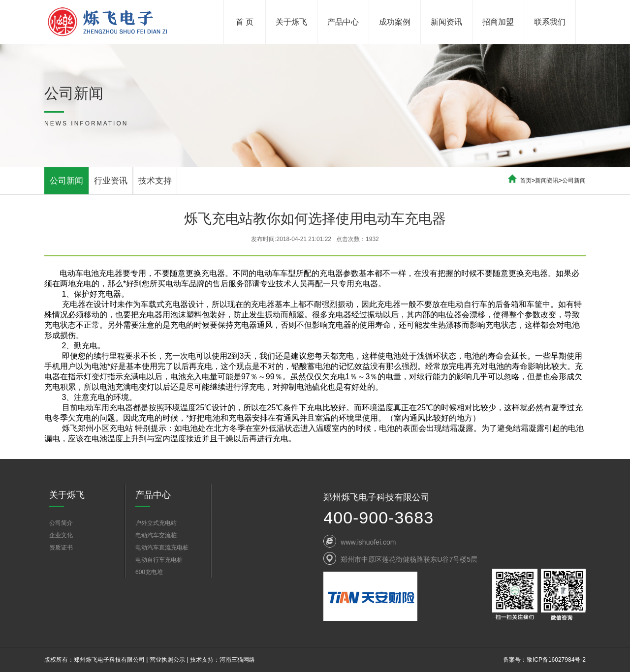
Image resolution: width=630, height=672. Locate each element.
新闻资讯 (446, 22)
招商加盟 (498, 22)
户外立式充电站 (156, 523)
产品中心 (343, 22)
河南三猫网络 (237, 660)
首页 (526, 181)
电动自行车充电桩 (159, 560)
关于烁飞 (291, 22)
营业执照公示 (167, 660)
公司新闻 (66, 181)
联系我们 (550, 22)
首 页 (245, 22)
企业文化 (61, 535)
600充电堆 (149, 572)
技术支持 (155, 181)
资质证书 (61, 548)
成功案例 (395, 22)
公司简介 (61, 523)
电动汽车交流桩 (156, 535)
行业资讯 (111, 181)
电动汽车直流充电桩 (162, 548)
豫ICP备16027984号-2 (556, 660)
